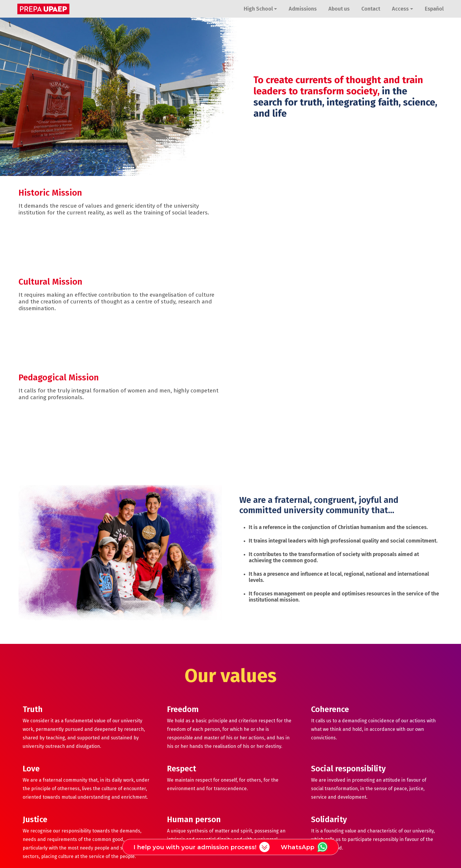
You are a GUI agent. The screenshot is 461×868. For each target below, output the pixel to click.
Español (434, 9)
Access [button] (400, 9)
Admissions (303, 9)
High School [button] (258, 9)
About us (339, 9)
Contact (371, 9)
